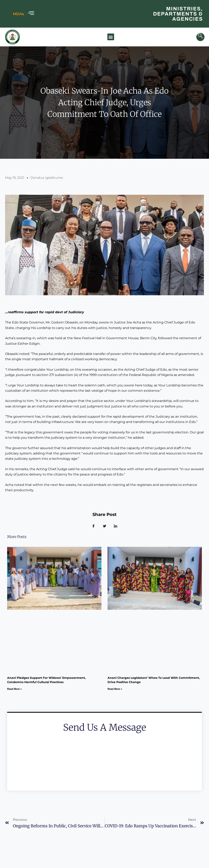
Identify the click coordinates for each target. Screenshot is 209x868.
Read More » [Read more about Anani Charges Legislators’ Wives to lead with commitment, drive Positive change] (115, 689)
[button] (111, 37)
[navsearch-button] (200, 37)
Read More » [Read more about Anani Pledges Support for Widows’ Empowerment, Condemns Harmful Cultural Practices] (14, 689)
